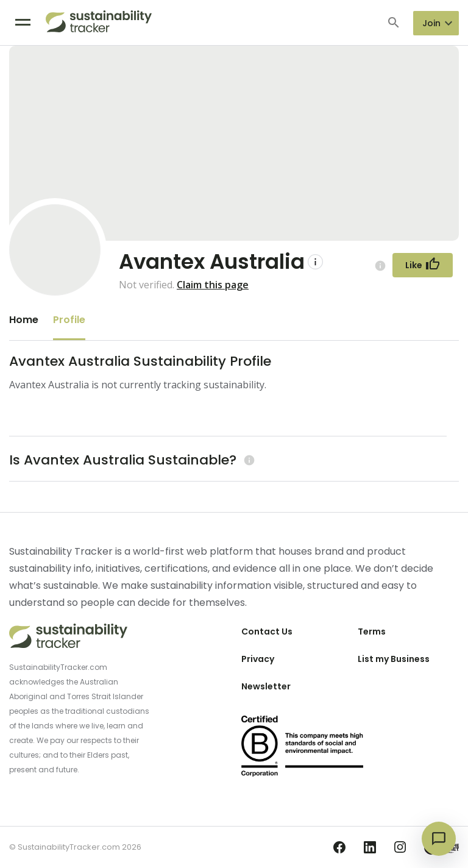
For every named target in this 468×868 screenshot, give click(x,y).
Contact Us (267, 631)
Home (24, 320)
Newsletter (266, 686)
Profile (69, 320)
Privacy (258, 659)
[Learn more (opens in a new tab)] (248, 460)
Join (431, 23)
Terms (372, 631)
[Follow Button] (423, 265)
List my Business (394, 659)
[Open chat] (439, 839)
